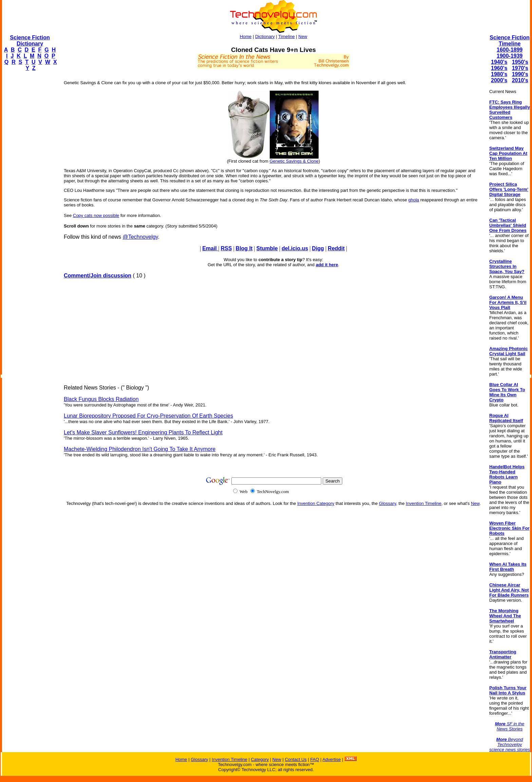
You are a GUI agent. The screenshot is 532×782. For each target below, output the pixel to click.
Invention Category (316, 503)
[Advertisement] (29, 179)
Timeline (287, 37)
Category (260, 759)
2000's (499, 80)
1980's (499, 74)
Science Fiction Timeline (509, 41)
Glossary (387, 503)
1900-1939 (510, 56)
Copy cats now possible (96, 215)
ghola (414, 200)
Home (246, 37)
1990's (520, 74)
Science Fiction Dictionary (30, 41)
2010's (520, 80)
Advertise (331, 759)
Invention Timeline (424, 503)
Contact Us (296, 759)
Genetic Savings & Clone (294, 161)
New (303, 37)
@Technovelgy (140, 237)
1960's (499, 68)
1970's (520, 68)
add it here (327, 265)
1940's (499, 62)
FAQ (315, 759)
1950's (520, 62)
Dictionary (265, 37)
